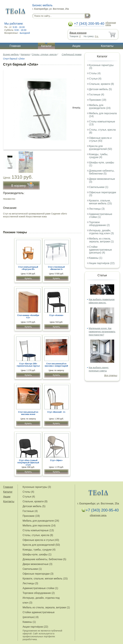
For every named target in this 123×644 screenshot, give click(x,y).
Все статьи (111, 375)
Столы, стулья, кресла (44, 54)
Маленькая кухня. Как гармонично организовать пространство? (102, 332)
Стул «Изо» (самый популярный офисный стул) (28, 463)
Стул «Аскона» (56, 315)
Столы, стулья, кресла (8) (38, 535)
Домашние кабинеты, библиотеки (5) (102, 172)
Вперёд (76, 108)
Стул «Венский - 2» (56, 412)
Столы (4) (95, 73)
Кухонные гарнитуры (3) (37, 487)
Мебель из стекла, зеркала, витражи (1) (101, 240)
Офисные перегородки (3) (38, 574)
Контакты (107, 46)
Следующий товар (72, 54)
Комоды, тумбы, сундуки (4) (99, 156)
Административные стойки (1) (101, 215)
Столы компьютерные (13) (38, 530)
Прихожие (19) (98, 100)
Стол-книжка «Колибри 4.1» (28, 316)
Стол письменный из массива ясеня (28, 413)
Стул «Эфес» (56, 460)
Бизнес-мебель (11, 54)
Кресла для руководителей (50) (101, 148)
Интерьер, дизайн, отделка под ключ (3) (101, 232)
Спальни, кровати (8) (101, 84)
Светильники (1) (99, 187)
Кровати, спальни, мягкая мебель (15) (100, 202)
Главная (15, 46)
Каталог (46, 46)
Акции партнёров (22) (102, 263)
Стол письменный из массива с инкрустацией (56, 365)
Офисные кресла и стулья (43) (100, 139)
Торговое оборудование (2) (99, 224)
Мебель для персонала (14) (39, 526)
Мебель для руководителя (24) (100, 107)
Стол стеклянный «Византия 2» (56, 268)
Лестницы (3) (97, 209)
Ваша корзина (78, 33)
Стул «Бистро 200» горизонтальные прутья (28, 365)
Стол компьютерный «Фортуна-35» (28, 268)
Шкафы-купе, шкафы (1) (37, 554)
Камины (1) (96, 258)
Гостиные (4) (97, 95)
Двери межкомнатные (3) (37, 564)
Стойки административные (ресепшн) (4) (100, 250)
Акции (76, 46)
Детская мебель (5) (100, 89)
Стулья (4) (95, 79)
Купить (28, 278)
